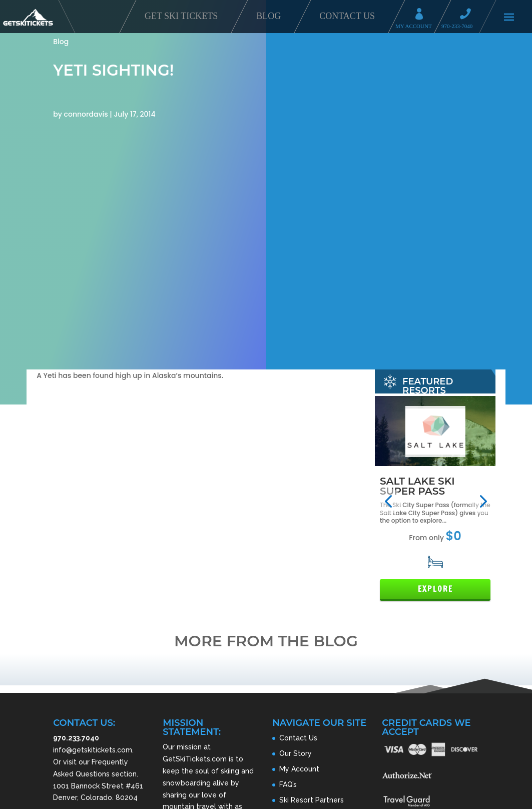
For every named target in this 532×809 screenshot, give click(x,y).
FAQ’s (288, 784)
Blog (269, 16)
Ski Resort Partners (312, 800)
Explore (435, 589)
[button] (388, 501)
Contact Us (347, 16)
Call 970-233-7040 (468, 15)
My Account (422, 15)
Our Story (296, 753)
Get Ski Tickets (181, 16)
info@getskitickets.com (93, 750)
